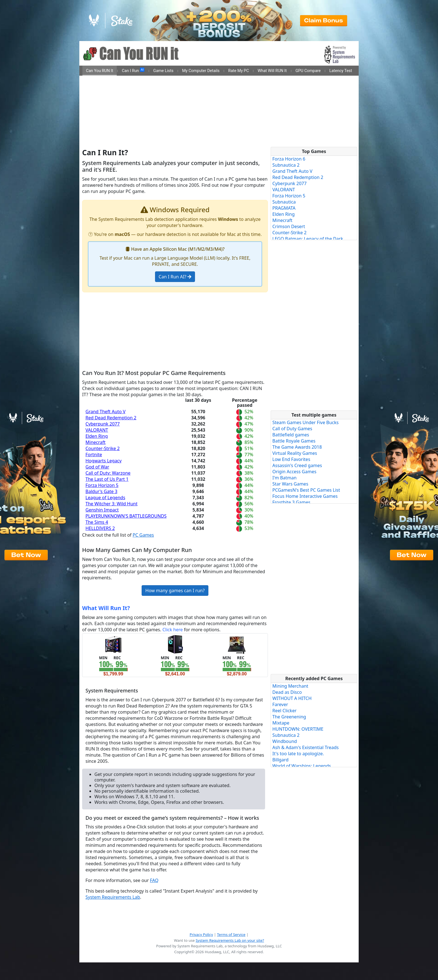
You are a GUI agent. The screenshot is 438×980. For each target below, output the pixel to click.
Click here (172, 630)
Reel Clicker (285, 711)
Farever (280, 704)
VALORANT (97, 430)
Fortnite (94, 455)
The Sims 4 (97, 522)
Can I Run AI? (175, 277)
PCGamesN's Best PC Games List (306, 490)
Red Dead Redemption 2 (111, 418)
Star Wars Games (290, 484)
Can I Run (133, 70)
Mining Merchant (290, 686)
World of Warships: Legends (302, 766)
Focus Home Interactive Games (305, 496)
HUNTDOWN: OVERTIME (298, 729)
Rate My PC (239, 71)
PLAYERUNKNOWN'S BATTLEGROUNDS (126, 516)
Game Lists (163, 71)
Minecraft (96, 442)
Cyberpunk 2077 (103, 424)
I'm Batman (285, 478)
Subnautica (284, 202)
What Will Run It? (106, 608)
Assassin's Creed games (297, 465)
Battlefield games (291, 435)
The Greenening (289, 717)
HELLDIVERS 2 (100, 528)
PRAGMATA (284, 208)
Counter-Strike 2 (103, 448)
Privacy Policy (201, 934)
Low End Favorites (291, 459)
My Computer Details (201, 71)
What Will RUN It (272, 71)
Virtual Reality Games (295, 453)
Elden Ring (97, 436)
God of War (97, 467)
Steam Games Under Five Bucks (305, 422)
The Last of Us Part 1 (107, 479)
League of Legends (105, 498)
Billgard (280, 760)
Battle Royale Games (294, 441)
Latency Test (341, 71)
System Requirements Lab (113, 897)
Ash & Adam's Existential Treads (306, 747)
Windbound (285, 741)
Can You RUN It (100, 71)
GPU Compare (308, 71)
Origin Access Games (294, 472)
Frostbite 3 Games (291, 502)
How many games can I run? (175, 591)
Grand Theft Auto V (105, 412)
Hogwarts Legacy (103, 461)
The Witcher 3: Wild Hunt (111, 504)
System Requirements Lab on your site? (230, 940)
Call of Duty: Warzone (108, 473)
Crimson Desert (289, 226)
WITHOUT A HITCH (292, 698)
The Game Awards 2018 (297, 447)
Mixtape (281, 723)
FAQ (154, 880)
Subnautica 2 (286, 165)
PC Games (143, 535)
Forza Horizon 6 (289, 159)
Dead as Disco (287, 692)
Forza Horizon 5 (102, 485)
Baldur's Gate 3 (101, 491)
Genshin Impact (102, 510)
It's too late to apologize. (298, 754)
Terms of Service (231, 934)
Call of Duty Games (292, 429)
